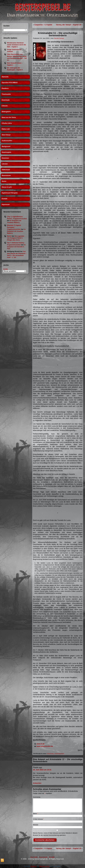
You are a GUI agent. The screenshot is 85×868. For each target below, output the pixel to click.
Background (6, 146)
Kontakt (5, 199)
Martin (9, 236)
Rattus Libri (6, 129)
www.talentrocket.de (45, 746)
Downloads (6, 100)
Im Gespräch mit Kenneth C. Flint (16, 247)
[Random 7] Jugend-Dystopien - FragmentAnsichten (14, 227)
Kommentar (37, 797)
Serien (4, 181)
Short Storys (6, 135)
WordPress (33, 866)
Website (36, 825)
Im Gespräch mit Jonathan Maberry (16, 231)
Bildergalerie (6, 112)
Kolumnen (5, 158)
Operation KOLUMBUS (10, 83)
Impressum (6, 205)
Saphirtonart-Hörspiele (10, 193)
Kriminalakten (59, 754)
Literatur (5, 164)
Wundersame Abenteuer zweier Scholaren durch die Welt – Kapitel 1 (16, 45)
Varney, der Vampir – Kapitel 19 (69, 25)
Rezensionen (6, 175)
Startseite (5, 77)
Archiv (6, 269)
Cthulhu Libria (7, 123)
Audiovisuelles (7, 141)
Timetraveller (6, 94)
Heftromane (6, 170)
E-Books (5, 106)
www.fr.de (40, 744)
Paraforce (5, 88)
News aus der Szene (9, 117)
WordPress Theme (44, 866)
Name (35, 814)
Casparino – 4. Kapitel (43, 25)
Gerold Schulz (59, 38)
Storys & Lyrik (7, 187)
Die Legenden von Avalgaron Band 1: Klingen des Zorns (16, 238)
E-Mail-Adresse (38, 819)
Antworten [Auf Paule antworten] (37, 783)
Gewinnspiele (6, 152)
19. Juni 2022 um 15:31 (42, 770)
